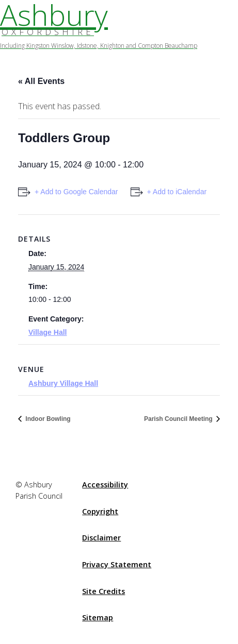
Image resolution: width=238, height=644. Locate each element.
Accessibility (105, 485)
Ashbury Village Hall (63, 383)
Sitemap (98, 617)
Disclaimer (101, 538)
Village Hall (47, 332)
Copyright (100, 511)
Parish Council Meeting (179, 419)
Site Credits (104, 591)
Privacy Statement (117, 564)
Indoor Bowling (47, 419)
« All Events (41, 81)
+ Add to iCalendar (177, 192)
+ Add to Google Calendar (76, 192)
